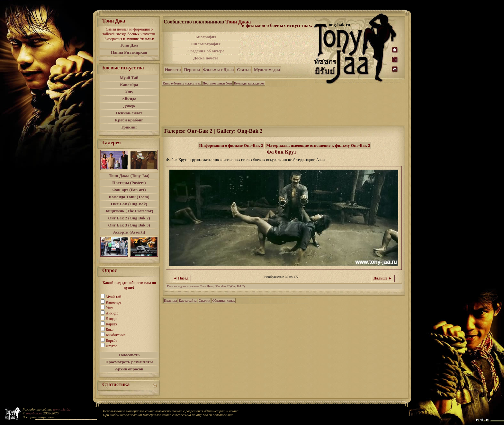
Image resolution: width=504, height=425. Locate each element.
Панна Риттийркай (129, 52)
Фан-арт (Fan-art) (129, 190)
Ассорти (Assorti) (129, 232)
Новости (173, 70)
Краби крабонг (129, 120)
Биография (206, 37)
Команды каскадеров (249, 83)
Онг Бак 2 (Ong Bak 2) (129, 218)
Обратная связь (224, 301)
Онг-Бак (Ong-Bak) (129, 204)
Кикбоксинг (116, 335)
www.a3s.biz (62, 409)
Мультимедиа (267, 70)
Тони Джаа (238, 22)
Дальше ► (383, 278)
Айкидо (129, 99)
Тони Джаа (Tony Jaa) (129, 176)
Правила (170, 301)
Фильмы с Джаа (218, 70)
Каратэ (111, 324)
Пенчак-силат (129, 113)
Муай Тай (129, 78)
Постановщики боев (217, 83)
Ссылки (205, 301)
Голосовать (129, 355)
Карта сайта (188, 301)
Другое (112, 346)
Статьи (244, 70)
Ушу (129, 92)
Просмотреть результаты (129, 362)
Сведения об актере (206, 51)
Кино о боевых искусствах (182, 83)
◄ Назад (181, 278)
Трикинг (129, 127)
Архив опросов (129, 369)
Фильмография (206, 44)
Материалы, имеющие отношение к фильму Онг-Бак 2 (318, 145)
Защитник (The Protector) (129, 211)
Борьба (112, 341)
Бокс (110, 330)
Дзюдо (129, 106)
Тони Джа (129, 45)
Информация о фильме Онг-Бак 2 (231, 145)
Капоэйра (129, 85)
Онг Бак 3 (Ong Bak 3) (129, 225)
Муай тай (113, 297)
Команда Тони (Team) (129, 197)
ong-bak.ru (34, 413)
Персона (192, 70)
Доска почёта (206, 58)
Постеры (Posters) (129, 183)
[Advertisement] (277, 48)
